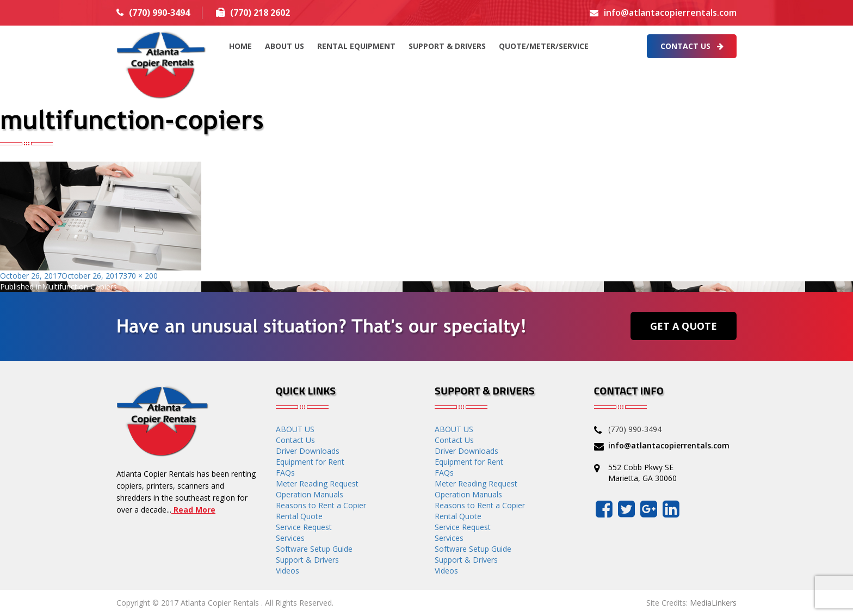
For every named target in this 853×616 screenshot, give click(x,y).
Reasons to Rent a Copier (321, 505)
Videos (288, 571)
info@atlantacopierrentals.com (670, 13)
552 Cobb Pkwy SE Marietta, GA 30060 (642, 473)
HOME (240, 46)
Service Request (304, 527)
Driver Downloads (308, 451)
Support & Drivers (447, 46)
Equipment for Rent (310, 462)
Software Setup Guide (314, 549)
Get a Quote (684, 326)
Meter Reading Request (317, 483)
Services (290, 538)
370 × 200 (140, 276)
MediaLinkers (713, 603)
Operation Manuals (310, 494)
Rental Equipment (356, 46)
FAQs (285, 473)
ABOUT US (285, 46)
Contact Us (692, 46)
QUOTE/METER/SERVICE (544, 46)
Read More (193, 510)
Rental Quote (299, 516)
